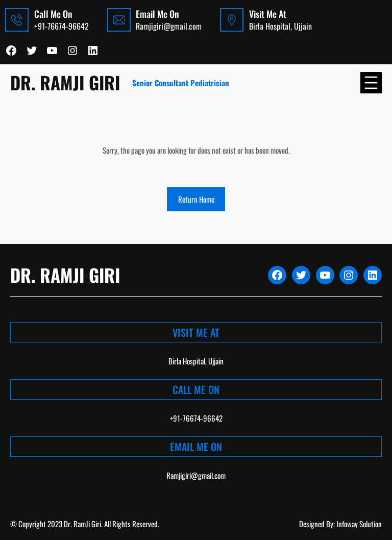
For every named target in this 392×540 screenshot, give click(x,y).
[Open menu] (371, 83)
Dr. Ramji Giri (65, 82)
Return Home (196, 199)
